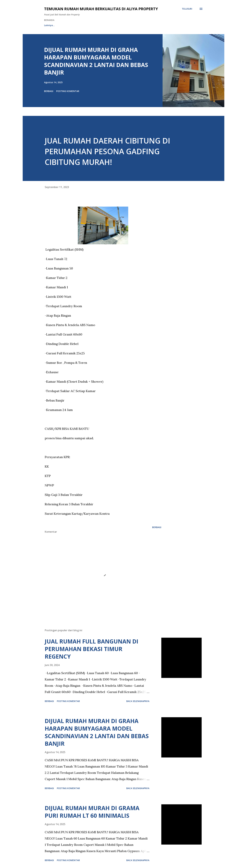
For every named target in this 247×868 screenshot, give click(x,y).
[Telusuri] (187, 9)
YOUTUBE (150, 25)
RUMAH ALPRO (68, 25)
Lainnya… (183, 25)
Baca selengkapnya (138, 701)
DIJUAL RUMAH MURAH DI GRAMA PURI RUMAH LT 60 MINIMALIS (92, 812)
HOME (47, 25)
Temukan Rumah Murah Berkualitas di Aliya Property (101, 9)
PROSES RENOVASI (125, 25)
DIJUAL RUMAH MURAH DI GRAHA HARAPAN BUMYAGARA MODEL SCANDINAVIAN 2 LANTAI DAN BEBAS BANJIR (96, 61)
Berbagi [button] (49, 91)
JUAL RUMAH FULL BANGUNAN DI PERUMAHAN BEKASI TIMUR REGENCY (92, 649)
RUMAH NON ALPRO (96, 25)
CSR (166, 25)
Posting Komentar (68, 91)
